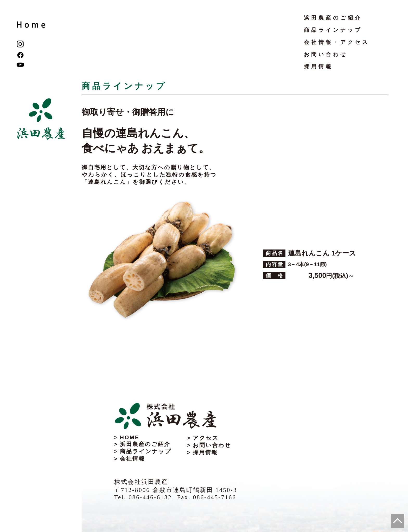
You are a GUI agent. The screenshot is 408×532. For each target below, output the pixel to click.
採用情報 (318, 67)
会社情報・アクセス (337, 42)
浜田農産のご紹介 (333, 18)
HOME (130, 437)
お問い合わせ (326, 54)
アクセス (206, 438)
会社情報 (132, 459)
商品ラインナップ (333, 30)
